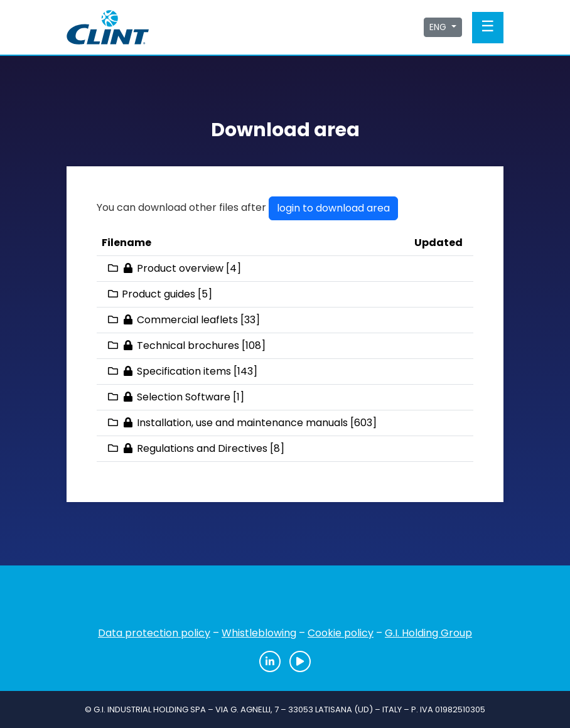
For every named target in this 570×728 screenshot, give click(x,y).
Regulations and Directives (202, 448)
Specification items (184, 371)
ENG (439, 27)
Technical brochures (188, 345)
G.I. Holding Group (428, 633)
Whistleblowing (259, 633)
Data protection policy (154, 633)
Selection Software (184, 397)
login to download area (333, 208)
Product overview (180, 268)
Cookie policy (341, 633)
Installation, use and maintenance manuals (242, 423)
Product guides (159, 294)
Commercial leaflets (187, 320)
